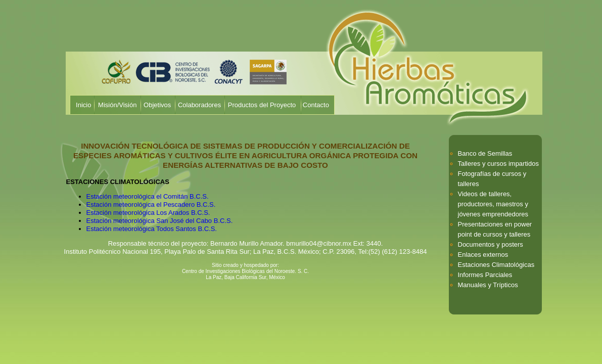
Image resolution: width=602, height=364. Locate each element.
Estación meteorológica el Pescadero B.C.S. (151, 204)
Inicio (83, 105)
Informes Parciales (485, 275)
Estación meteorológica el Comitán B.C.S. (148, 196)
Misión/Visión (117, 105)
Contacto (316, 105)
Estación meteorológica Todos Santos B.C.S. (152, 229)
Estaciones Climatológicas (496, 265)
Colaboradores (199, 105)
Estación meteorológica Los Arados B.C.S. (148, 213)
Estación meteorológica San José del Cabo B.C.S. (160, 221)
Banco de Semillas (485, 153)
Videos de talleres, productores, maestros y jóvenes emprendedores (493, 204)
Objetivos (157, 105)
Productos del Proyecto (262, 105)
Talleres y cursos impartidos (498, 164)
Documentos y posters (491, 244)
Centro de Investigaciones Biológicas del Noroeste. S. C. (245, 271)
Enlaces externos (483, 255)
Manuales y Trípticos (488, 285)
